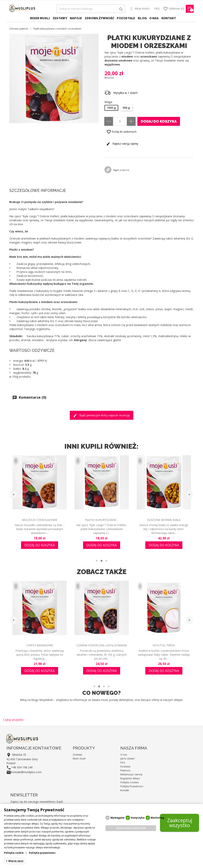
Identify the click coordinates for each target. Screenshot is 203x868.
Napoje (76, 18)
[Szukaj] (91, 9)
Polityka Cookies (130, 782)
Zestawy (60, 18)
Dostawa (125, 766)
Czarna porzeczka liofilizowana (102, 645)
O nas (154, 18)
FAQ (157, 8)
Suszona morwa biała (164, 520)
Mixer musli (40, 18)
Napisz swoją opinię (122, 144)
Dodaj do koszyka (159, 121)
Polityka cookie (14, 853)
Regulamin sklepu (130, 778)
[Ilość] (120, 121)
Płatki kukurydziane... (102, 520)
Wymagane (117, 818)
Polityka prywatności (42, 853)
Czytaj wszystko (13, 720)
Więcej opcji (16, 861)
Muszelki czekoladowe (40, 520)
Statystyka (138, 818)
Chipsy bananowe (40, 645)
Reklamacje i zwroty (131, 774)
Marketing (157, 818)
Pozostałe (126, 18)
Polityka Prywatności (132, 786)
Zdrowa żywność (99, 18)
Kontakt (169, 18)
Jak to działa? (128, 759)
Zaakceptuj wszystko (180, 823)
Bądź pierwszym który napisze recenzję (101, 415)
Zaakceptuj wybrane (131, 828)
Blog (142, 18)
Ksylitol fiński (164, 645)
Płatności (125, 770)
